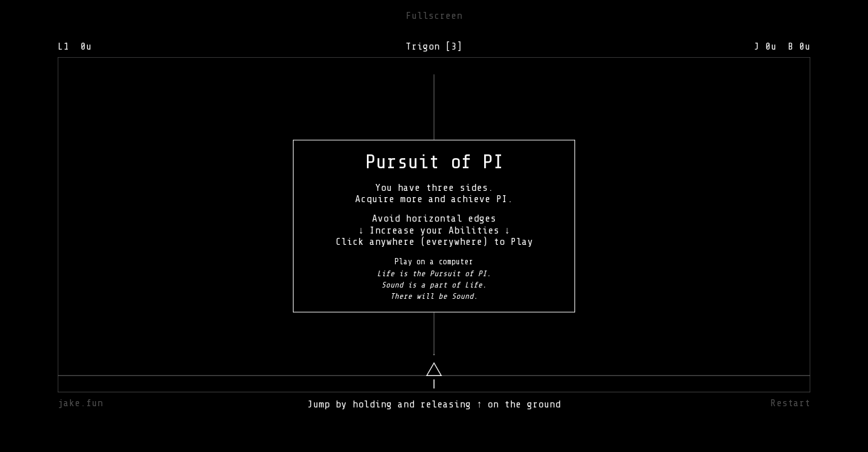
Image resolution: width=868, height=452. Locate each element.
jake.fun (80, 403)
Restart (791, 403)
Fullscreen (434, 16)
